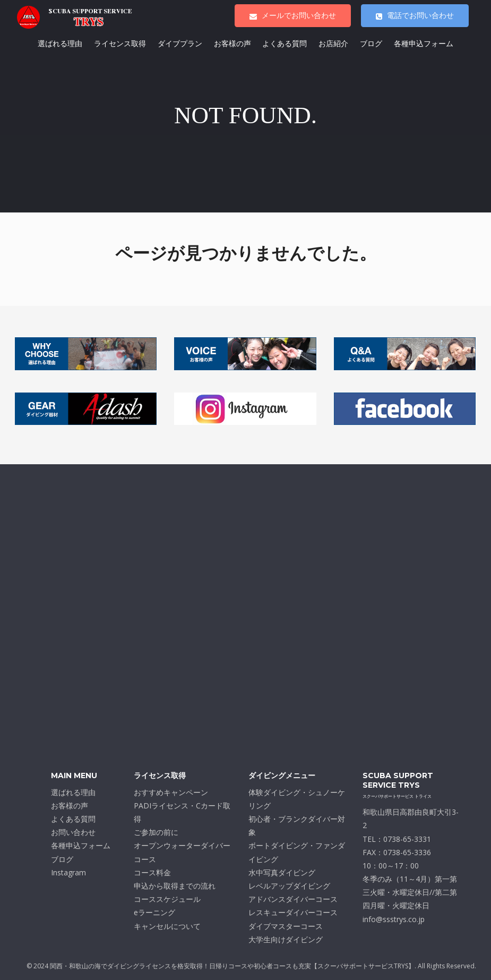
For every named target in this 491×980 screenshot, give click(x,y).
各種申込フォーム (424, 44)
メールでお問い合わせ (293, 15)
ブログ (371, 44)
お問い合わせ (73, 832)
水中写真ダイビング (282, 872)
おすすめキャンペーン (171, 792)
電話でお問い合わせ (415, 15)
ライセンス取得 (120, 44)
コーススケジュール (167, 899)
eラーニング (154, 912)
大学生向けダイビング (286, 939)
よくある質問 (285, 44)
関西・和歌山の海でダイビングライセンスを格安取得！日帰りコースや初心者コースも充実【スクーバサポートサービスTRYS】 (232, 966)
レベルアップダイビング (289, 886)
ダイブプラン (180, 44)
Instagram (68, 872)
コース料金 (152, 872)
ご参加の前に (156, 832)
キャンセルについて (167, 926)
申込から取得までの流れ (175, 886)
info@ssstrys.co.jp (394, 919)
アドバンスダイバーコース (293, 899)
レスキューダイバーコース (293, 912)
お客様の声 (232, 44)
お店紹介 (333, 44)
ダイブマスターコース (286, 926)
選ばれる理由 (60, 44)
